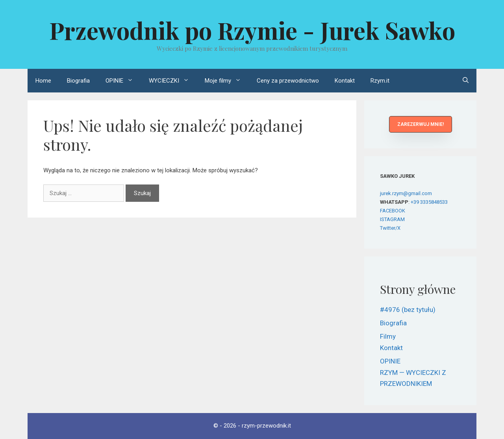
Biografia (78, 81)
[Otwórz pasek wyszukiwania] (466, 81)
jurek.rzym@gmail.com (406, 193)
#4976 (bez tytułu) (408, 310)
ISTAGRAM (392, 219)
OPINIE (123, 81)
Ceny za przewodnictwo (288, 81)
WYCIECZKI (173, 81)
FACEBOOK (393, 211)
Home (43, 81)
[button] (421, 124)
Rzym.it (380, 81)
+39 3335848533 (429, 202)
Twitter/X (390, 228)
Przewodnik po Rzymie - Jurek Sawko (252, 30)
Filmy (388, 336)
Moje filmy (227, 81)
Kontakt (345, 81)
